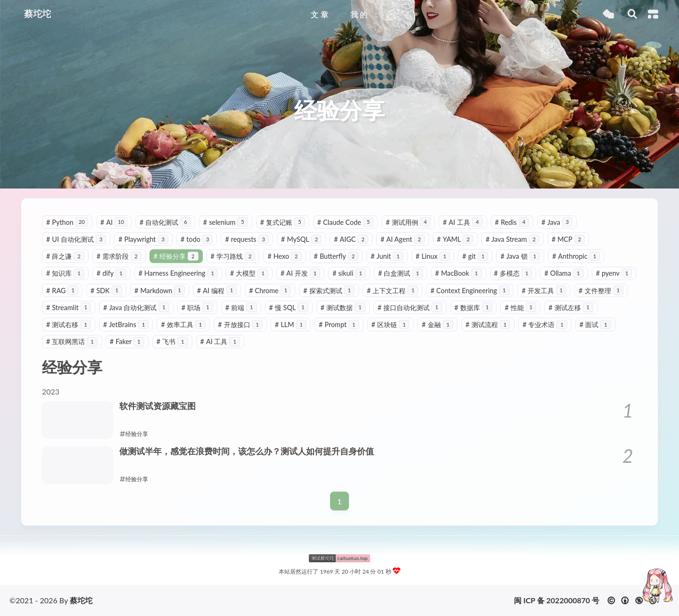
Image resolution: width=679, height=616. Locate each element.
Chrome (270, 291)
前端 (241, 308)
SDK (106, 291)
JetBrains (126, 324)
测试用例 (408, 222)
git (475, 256)
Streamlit (69, 308)
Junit (387, 256)
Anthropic (576, 256)
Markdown (160, 291)
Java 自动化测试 (136, 308)
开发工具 (544, 291)
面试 (595, 324)
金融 (437, 324)
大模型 (249, 273)
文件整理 (601, 291)
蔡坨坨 (81, 600)
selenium (226, 222)
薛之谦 (65, 256)
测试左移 (571, 308)
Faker (127, 341)
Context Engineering (470, 291)
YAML (455, 239)
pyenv (614, 273)
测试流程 (488, 324)
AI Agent (403, 239)
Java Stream (513, 239)
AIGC (351, 239)
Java (557, 222)
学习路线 (233, 256)
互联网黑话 (72, 341)
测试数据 (343, 308)
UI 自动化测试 (76, 239)
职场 (197, 308)
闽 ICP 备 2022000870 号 (557, 600)
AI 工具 (463, 222)
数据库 (474, 308)
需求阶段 (119, 256)
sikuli (349, 273)
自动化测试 (165, 222)
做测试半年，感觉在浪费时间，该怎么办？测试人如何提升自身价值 (247, 451)
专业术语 (545, 324)
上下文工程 (393, 291)
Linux (433, 256)
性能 (520, 308)
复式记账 (283, 222)
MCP (568, 239)
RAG (62, 291)
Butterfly (336, 256)
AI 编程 (217, 291)
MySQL (301, 239)
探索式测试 (329, 291)
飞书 (172, 341)
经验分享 (176, 256)
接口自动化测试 (410, 308)
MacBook (459, 273)
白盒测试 (401, 273)
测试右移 (69, 324)
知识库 (65, 273)
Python (67, 222)
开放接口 (240, 324)
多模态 (513, 273)
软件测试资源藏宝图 (157, 406)
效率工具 (183, 324)
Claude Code (346, 222)
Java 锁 (520, 256)
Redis (512, 222)
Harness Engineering (178, 273)
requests (247, 239)
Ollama (564, 273)
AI (114, 222)
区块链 (391, 324)
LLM (291, 324)
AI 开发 (300, 273)
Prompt (339, 324)
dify (112, 273)
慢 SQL (289, 308)
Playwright (143, 239)
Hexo (284, 256)
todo (197, 239)
